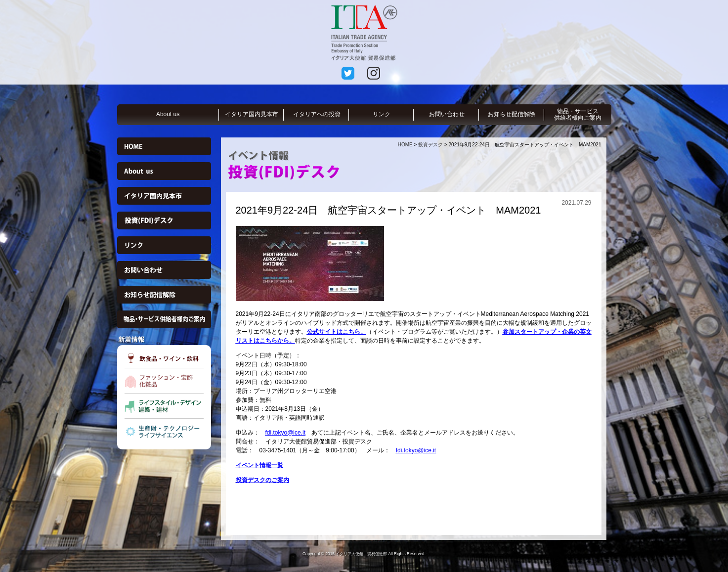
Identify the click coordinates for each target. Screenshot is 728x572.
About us (168, 114)
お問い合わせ (447, 114)
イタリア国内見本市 (252, 114)
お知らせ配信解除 (512, 114)
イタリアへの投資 (317, 114)
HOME (405, 145)
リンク (382, 114)
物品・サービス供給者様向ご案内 (578, 114)
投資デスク (430, 145)
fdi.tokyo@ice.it (286, 433)
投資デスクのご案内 (262, 480)
